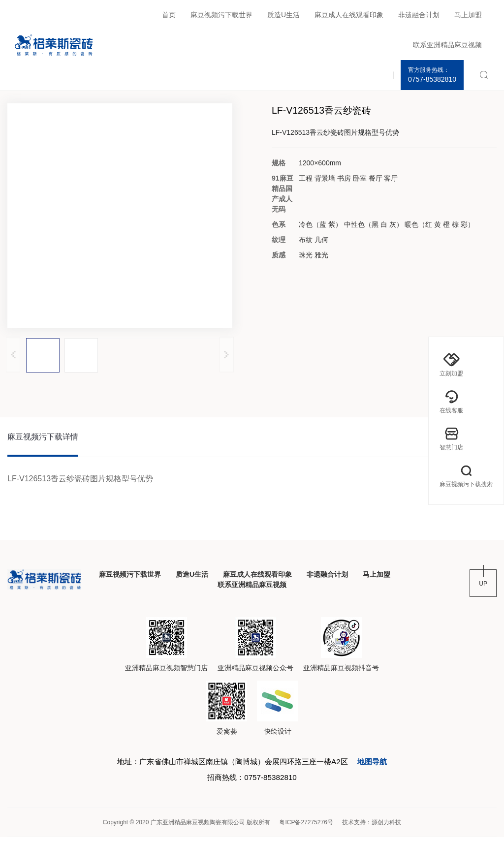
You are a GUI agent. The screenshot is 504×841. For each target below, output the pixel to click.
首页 (169, 15)
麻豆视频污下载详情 (43, 438)
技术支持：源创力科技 (372, 826)
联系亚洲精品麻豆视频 (447, 45)
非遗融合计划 (419, 15)
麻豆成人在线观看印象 (349, 15)
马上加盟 (468, 15)
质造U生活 (283, 15)
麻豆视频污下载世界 (221, 15)
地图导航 (380, 764)
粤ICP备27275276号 (306, 826)
